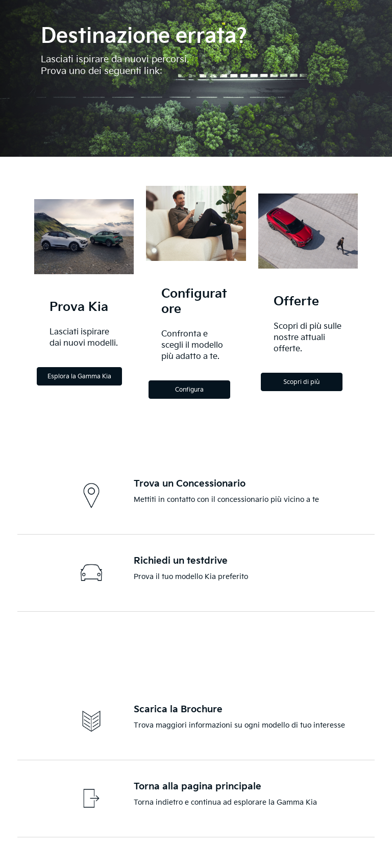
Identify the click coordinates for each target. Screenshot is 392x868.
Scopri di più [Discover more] (301, 382)
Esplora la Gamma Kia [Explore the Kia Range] (79, 377)
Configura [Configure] (189, 390)
